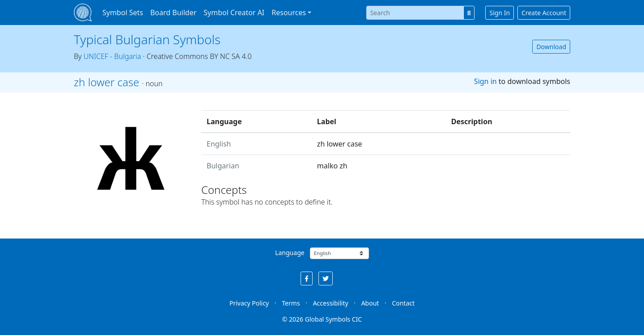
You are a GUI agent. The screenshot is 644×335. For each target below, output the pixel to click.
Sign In (500, 13)
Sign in (485, 81)
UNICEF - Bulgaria (112, 56)
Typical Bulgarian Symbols (147, 39)
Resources (289, 13)
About (370, 303)
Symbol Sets (123, 13)
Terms (291, 303)
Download (551, 47)
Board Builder (173, 13)
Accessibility (331, 303)
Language (290, 253)
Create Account (544, 13)
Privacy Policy (249, 303)
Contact (403, 303)
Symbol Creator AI (234, 13)
